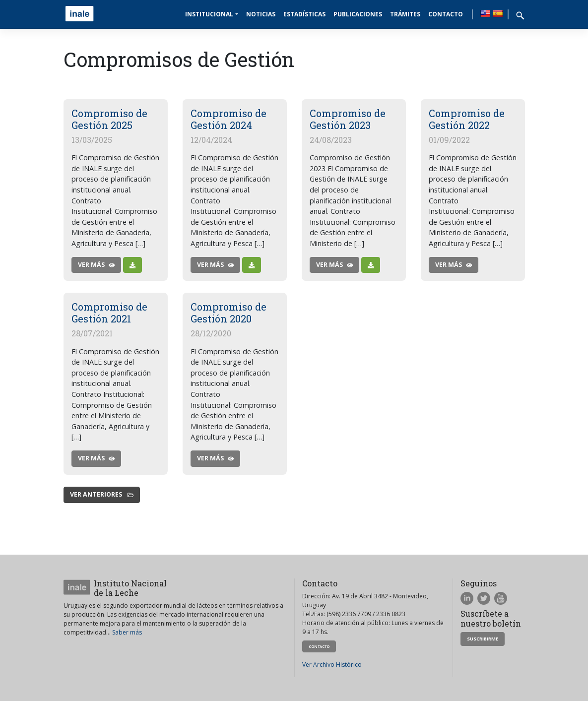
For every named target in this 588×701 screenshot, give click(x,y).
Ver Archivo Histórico (332, 665)
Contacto (446, 14)
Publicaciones (358, 14)
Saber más (127, 632)
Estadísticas (304, 14)
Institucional (209, 14)
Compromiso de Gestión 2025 (109, 119)
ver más (96, 265)
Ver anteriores (102, 494)
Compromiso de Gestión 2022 (467, 119)
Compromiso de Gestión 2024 (229, 119)
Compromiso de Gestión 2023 (348, 119)
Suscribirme (483, 639)
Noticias (261, 14)
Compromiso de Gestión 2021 (109, 313)
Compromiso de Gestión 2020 (229, 313)
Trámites (405, 14)
